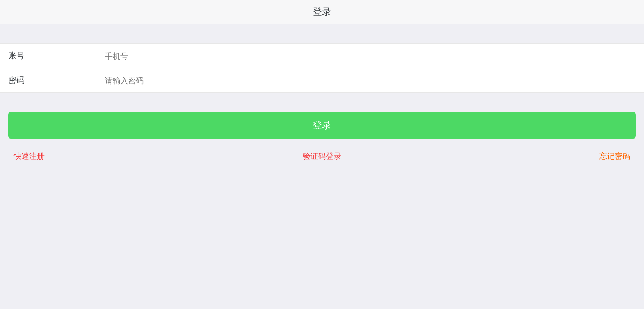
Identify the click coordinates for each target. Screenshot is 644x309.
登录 (322, 125)
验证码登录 (322, 156)
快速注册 (29, 156)
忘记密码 (615, 156)
